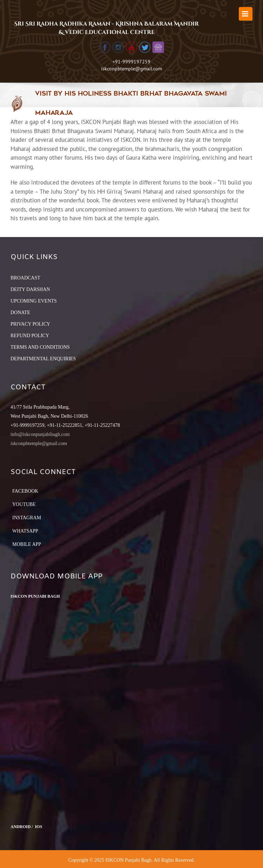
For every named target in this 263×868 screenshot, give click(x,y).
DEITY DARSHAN (30, 289)
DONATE (20, 313)
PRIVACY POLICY (30, 324)
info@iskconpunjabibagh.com (40, 434)
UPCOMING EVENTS (34, 301)
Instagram (27, 518)
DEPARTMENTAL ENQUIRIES (43, 359)
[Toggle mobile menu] (246, 14)
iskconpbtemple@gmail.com (131, 69)
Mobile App (27, 544)
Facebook (25, 491)
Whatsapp (25, 531)
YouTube (24, 504)
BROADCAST (25, 278)
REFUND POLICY (30, 336)
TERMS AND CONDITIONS (40, 347)
